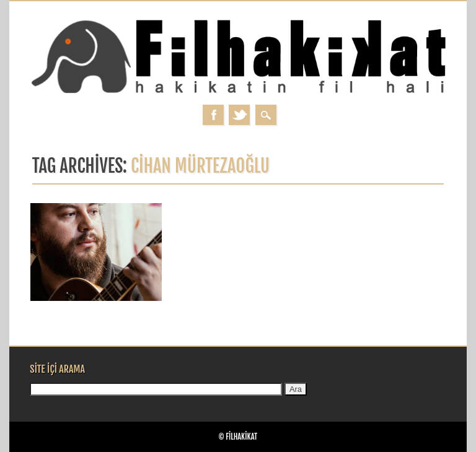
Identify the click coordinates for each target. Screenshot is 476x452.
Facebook (213, 115)
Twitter (239, 115)
